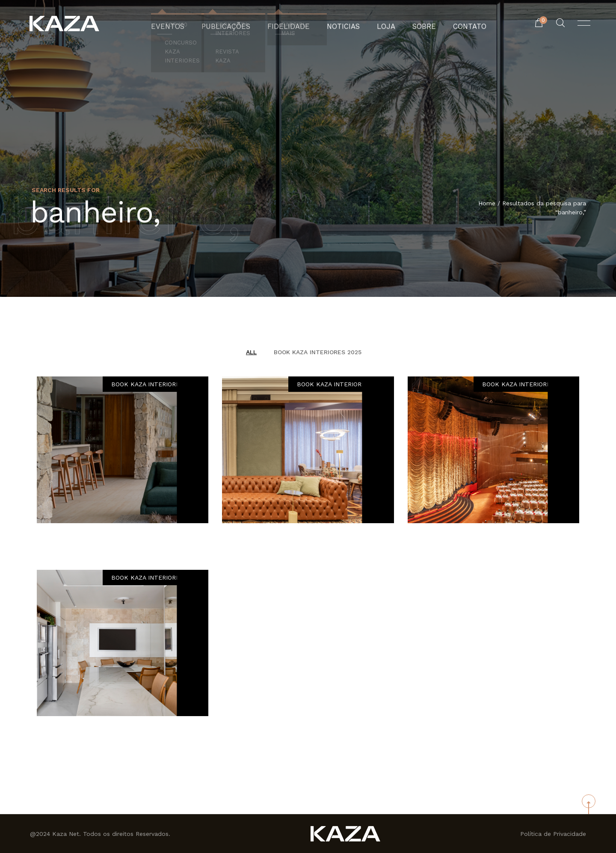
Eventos (183, 24)
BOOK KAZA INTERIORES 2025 (318, 352)
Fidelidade (291, 24)
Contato (454, 24)
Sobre (413, 24)
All (251, 352)
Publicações (235, 24)
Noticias (339, 24)
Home (487, 204)
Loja (378, 24)
